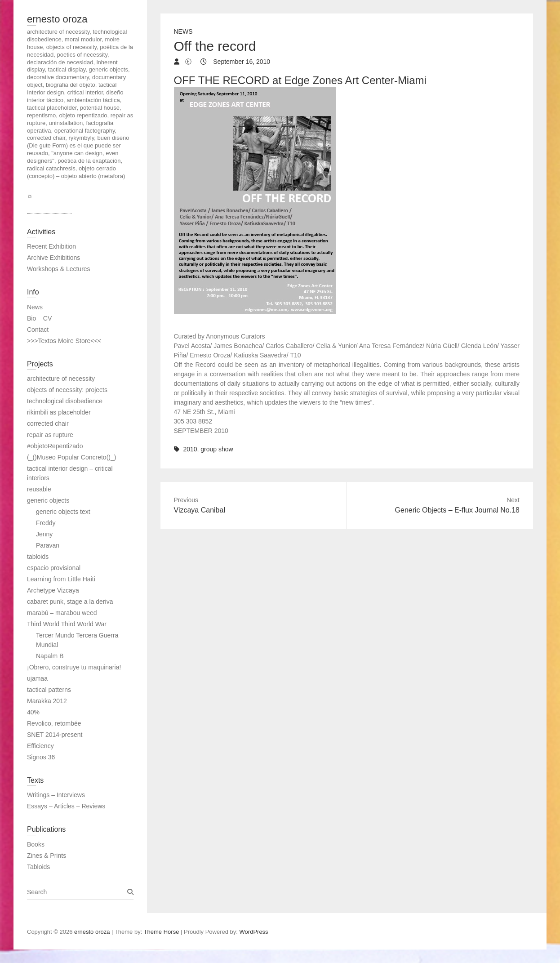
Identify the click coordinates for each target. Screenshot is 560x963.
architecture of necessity (61, 379)
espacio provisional (54, 568)
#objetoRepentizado (55, 446)
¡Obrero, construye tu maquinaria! (74, 667)
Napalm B (50, 656)
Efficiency (40, 746)
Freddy (46, 523)
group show (217, 449)
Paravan (48, 545)
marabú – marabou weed (62, 613)
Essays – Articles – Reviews (66, 806)
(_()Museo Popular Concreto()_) (71, 457)
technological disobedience (65, 401)
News (183, 31)
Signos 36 (41, 757)
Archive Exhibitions (53, 258)
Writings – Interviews (56, 795)
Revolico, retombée (54, 723)
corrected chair (48, 424)
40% (33, 712)
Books (36, 844)
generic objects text (63, 512)
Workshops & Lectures (59, 269)
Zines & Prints (47, 856)
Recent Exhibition (51, 246)
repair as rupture (50, 435)
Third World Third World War (67, 624)
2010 (190, 449)
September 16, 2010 (241, 62)
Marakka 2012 (47, 701)
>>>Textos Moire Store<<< (64, 341)
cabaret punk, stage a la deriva (70, 602)
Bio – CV (39, 318)
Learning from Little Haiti (61, 579)
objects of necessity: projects (67, 390)
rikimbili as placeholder (59, 412)
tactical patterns (49, 690)
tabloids (38, 557)
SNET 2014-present (55, 735)
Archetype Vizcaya (53, 590)
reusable (39, 489)
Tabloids (38, 867)
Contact (38, 330)
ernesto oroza (57, 19)
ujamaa (37, 678)
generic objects (48, 500)
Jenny (44, 534)
